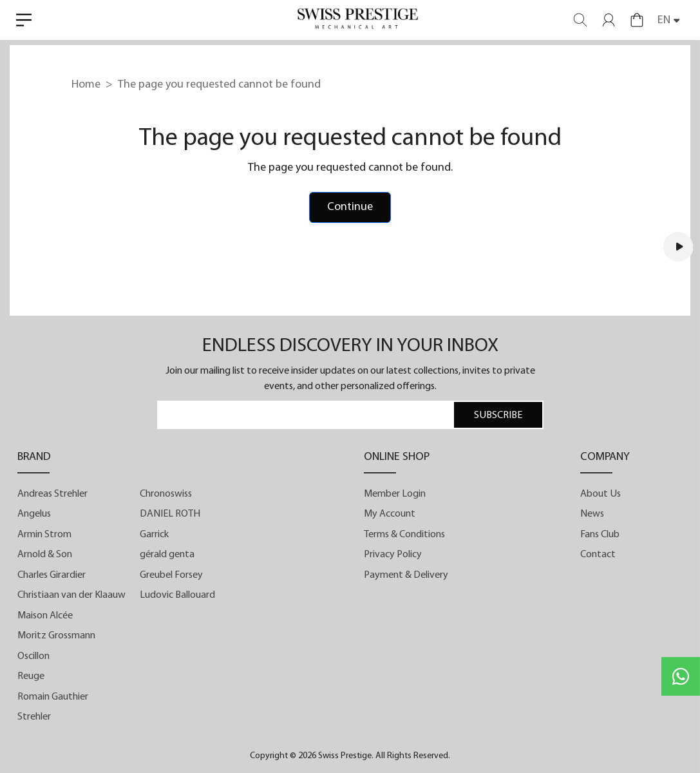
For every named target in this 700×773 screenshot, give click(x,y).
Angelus (34, 515)
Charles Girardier (52, 576)
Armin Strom (44, 535)
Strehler (34, 718)
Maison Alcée (45, 616)
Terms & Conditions (404, 535)
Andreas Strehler (52, 495)
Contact (598, 555)
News (592, 515)
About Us (601, 495)
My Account (390, 515)
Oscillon (33, 657)
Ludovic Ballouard (177, 596)
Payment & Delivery (406, 576)
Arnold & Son (45, 555)
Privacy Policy (393, 555)
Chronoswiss (166, 495)
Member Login (395, 495)
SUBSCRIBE (498, 416)
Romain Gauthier (53, 698)
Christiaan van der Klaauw (71, 596)
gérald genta (167, 555)
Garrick (154, 535)
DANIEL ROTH (170, 515)
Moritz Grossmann (56, 636)
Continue (350, 208)
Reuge (31, 677)
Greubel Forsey (171, 576)
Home (86, 85)
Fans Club (600, 535)
